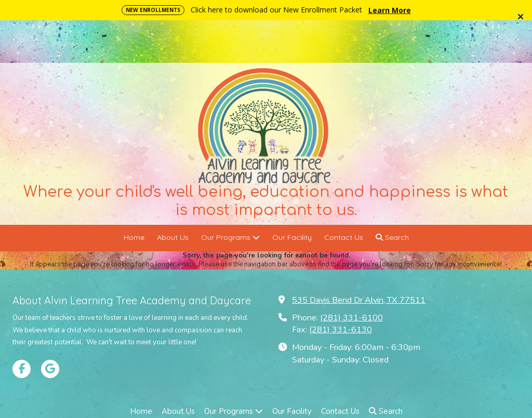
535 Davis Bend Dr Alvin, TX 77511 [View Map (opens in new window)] (359, 258)
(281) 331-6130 (341, 288)
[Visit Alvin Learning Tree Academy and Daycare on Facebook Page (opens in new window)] (22, 327)
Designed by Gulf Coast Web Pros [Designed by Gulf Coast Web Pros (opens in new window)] (364, 390)
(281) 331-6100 (351, 275)
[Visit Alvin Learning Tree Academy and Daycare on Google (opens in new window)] (50, 327)
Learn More (390, 10)
